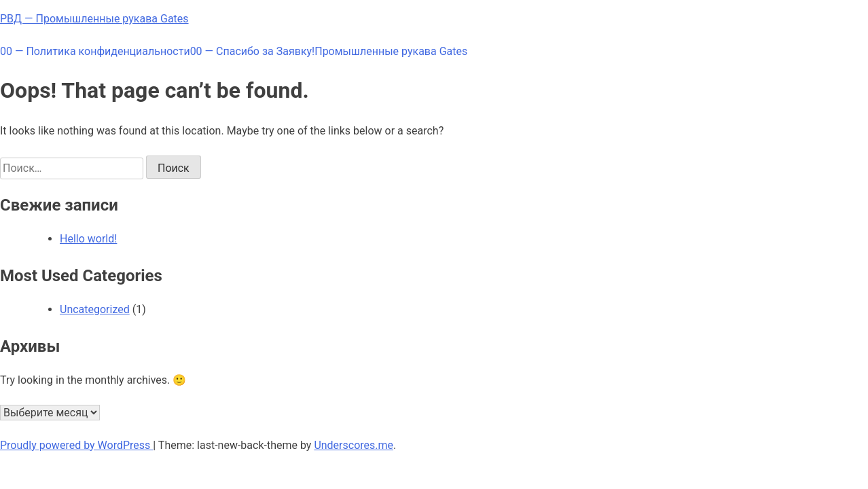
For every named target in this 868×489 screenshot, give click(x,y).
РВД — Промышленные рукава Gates (94, 19)
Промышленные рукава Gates (391, 51)
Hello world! (88, 239)
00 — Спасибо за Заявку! (253, 51)
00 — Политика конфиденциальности (95, 51)
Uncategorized (95, 309)
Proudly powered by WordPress (76, 445)
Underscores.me (354, 445)
